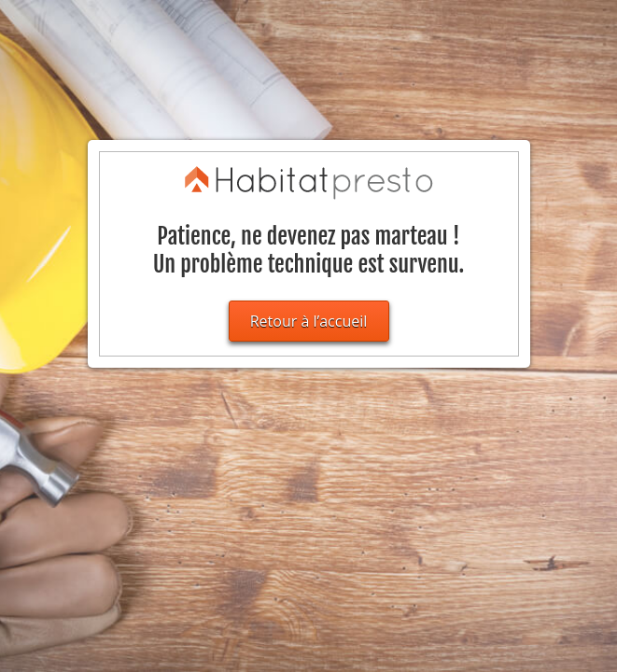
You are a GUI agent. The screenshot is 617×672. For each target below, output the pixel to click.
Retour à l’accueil (309, 321)
